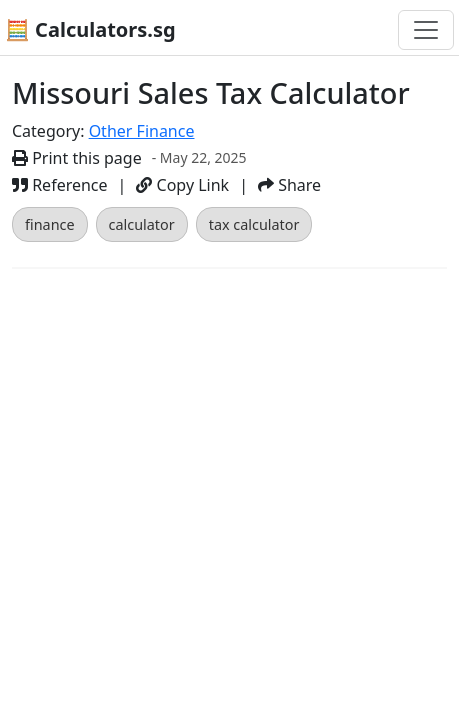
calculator (142, 224)
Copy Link (182, 185)
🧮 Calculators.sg (90, 29)
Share (289, 185)
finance (50, 224)
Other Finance (142, 131)
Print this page (77, 158)
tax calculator (254, 224)
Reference (60, 185)
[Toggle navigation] (426, 30)
